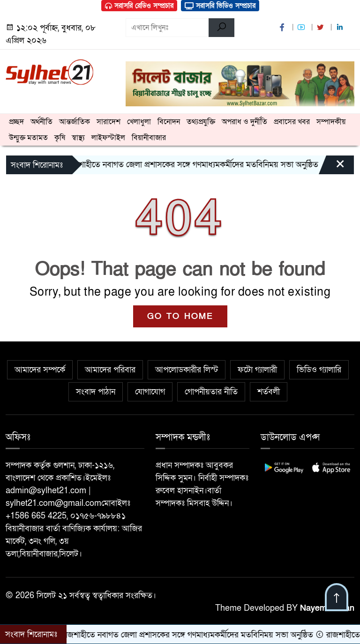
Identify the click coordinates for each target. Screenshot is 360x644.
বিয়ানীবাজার (149, 138)
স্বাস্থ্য (78, 138)
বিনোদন (169, 122)
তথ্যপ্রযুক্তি (201, 122)
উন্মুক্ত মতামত (28, 138)
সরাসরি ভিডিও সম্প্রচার (220, 6)
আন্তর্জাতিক (75, 122)
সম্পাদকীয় (331, 122)
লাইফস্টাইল (108, 138)
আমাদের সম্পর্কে (40, 370)
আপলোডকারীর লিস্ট (187, 370)
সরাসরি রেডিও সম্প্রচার (139, 6)
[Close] (332, 167)
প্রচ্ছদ (16, 122)
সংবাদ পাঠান (96, 392)
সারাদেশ (109, 122)
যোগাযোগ (150, 392)
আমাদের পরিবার (110, 370)
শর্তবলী (269, 392)
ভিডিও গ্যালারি (319, 370)
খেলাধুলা (139, 122)
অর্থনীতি (41, 122)
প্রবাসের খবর (292, 122)
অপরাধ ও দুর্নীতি (244, 122)
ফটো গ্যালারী (257, 370)
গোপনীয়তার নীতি (211, 392)
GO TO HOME (180, 316)
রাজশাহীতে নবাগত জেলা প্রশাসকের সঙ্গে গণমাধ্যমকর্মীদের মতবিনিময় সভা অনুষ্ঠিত (192, 165)
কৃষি (60, 138)
